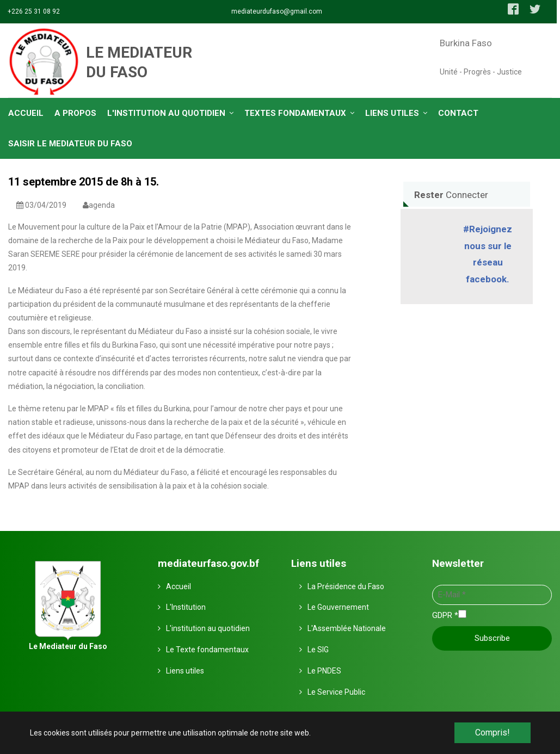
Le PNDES (324, 671)
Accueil (179, 586)
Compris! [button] (493, 733)
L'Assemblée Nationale (347, 628)
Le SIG (318, 650)
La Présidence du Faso (346, 586)
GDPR (445, 615)
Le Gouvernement (338, 607)
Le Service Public (336, 692)
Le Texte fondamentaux (207, 650)
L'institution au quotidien (208, 628)
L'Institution (186, 607)
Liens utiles (185, 671)
